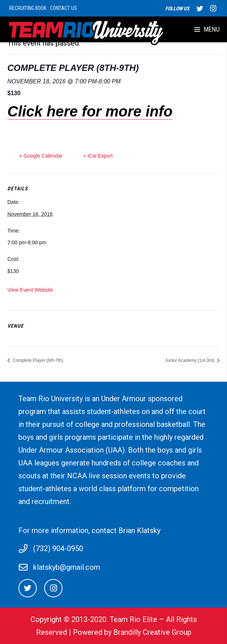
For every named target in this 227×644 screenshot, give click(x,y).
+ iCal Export (98, 156)
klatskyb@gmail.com (67, 567)
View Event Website (30, 290)
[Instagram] (53, 588)
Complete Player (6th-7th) (37, 360)
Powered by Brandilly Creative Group (132, 632)
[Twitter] (28, 588)
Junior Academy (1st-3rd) (190, 360)
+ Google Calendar (41, 156)
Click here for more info (90, 111)
